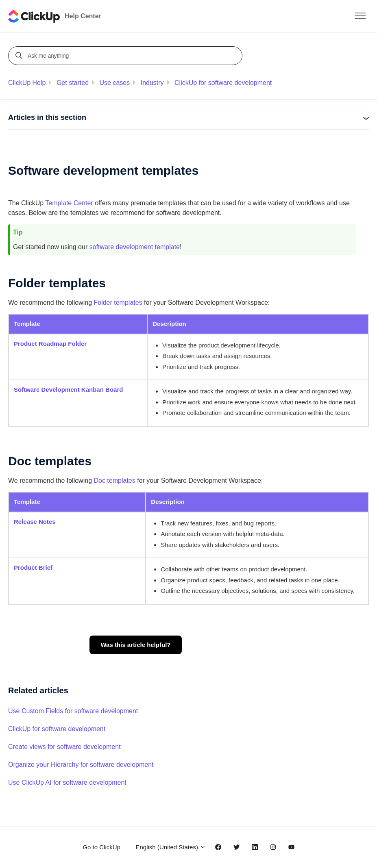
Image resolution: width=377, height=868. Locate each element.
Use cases (115, 83)
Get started (73, 83)
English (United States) (171, 847)
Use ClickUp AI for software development (67, 782)
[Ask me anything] (126, 56)
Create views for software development (64, 747)
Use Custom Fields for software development (73, 711)
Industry (152, 83)
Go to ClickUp (101, 847)
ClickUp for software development (223, 83)
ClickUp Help (27, 83)
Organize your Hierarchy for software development (81, 765)
